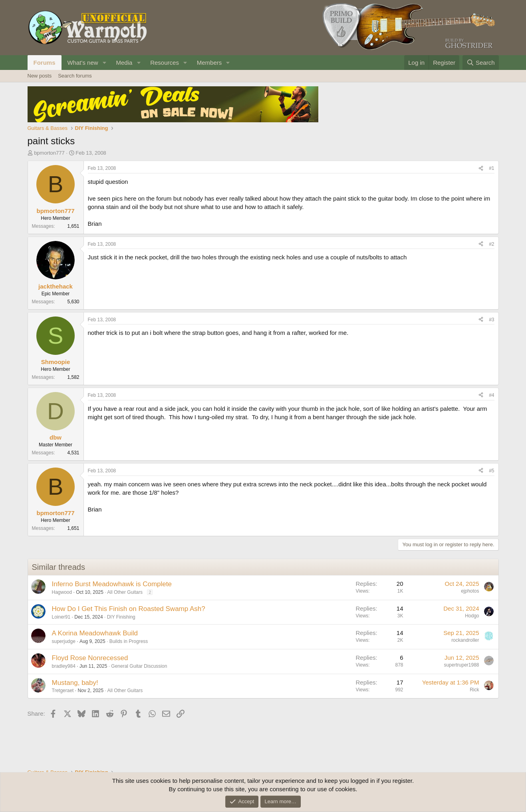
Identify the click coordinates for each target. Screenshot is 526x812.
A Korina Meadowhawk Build (95, 633)
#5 (491, 471)
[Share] (481, 168)
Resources (165, 63)
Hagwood (62, 592)
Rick (474, 690)
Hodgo (472, 616)
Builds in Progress (129, 641)
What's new (83, 63)
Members (209, 63)
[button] (104, 63)
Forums (45, 63)
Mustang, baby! (75, 683)
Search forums (75, 76)
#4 (491, 395)
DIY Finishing (121, 617)
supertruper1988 (461, 665)
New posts (40, 76)
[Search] (481, 63)
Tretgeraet (63, 691)
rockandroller (465, 640)
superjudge (64, 641)
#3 (491, 320)
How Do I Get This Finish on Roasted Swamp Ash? (129, 609)
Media (124, 63)
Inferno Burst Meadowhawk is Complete (112, 584)
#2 (491, 244)
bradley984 (64, 666)
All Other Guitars (125, 592)
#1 (491, 168)
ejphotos (470, 591)
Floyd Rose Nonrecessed (90, 658)
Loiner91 (61, 617)
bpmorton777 (49, 153)
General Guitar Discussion (139, 666)
